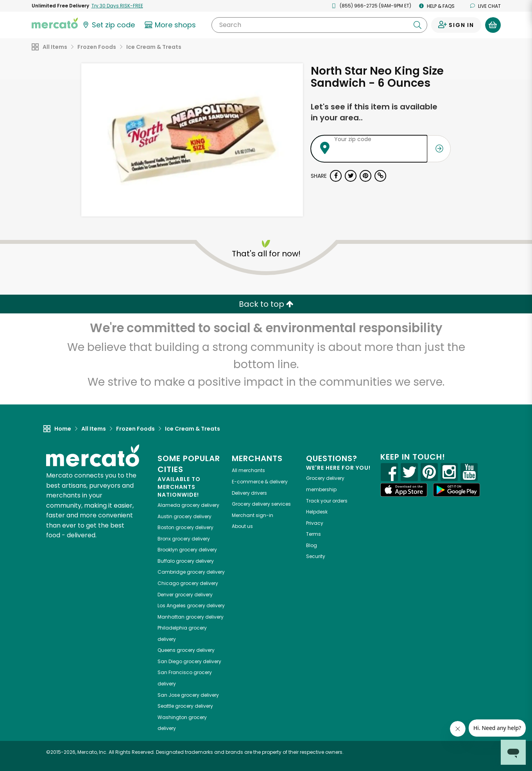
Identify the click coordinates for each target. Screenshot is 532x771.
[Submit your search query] (417, 25)
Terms (313, 534)
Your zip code (353, 139)
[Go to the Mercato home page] (55, 23)
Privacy (315, 523)
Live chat (485, 6)
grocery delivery (188, 505)
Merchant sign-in (253, 515)
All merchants (248, 470)
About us (242, 526)
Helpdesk (317, 512)
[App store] (404, 490)
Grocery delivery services (261, 504)
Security (316, 556)
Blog (312, 545)
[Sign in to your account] (456, 25)
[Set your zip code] (108, 25)
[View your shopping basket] (493, 25)
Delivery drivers (249, 493)
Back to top (266, 304)
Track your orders (327, 501)
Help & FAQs (437, 6)
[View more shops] (171, 25)
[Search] (319, 25)
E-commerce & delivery (260, 482)
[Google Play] (457, 490)
